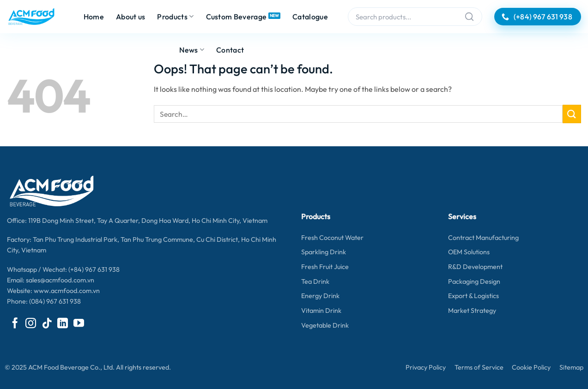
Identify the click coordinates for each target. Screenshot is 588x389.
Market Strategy (472, 311)
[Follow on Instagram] (31, 324)
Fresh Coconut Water (332, 238)
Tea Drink (315, 281)
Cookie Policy (531, 367)
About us (131, 17)
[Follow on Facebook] (15, 324)
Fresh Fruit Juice (325, 267)
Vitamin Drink (321, 311)
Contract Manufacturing (483, 238)
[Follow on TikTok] (47, 324)
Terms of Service (479, 367)
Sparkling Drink (324, 252)
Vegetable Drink (325, 325)
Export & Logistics (473, 296)
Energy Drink (320, 296)
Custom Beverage (236, 17)
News (192, 50)
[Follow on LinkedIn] (63, 324)
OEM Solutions (469, 252)
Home (94, 17)
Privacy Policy (426, 367)
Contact (230, 50)
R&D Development (475, 267)
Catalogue (310, 17)
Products (175, 17)
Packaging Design (474, 281)
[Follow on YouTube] (79, 324)
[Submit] (572, 114)
